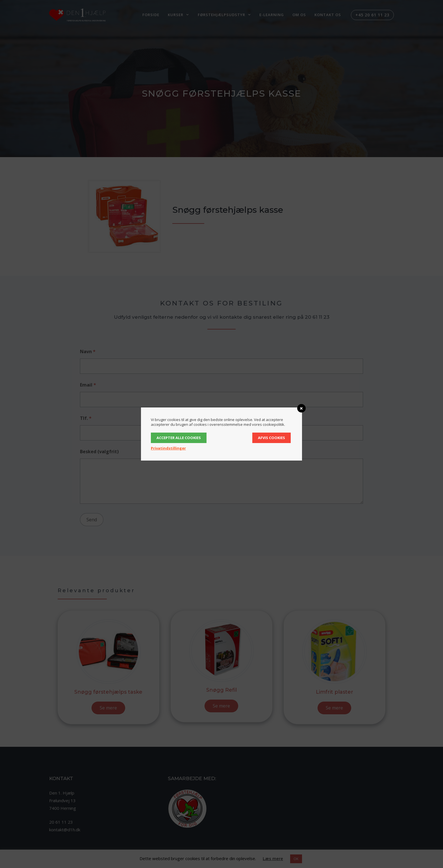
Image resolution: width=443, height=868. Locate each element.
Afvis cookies (272, 438)
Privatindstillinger (168, 448)
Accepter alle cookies (179, 438)
